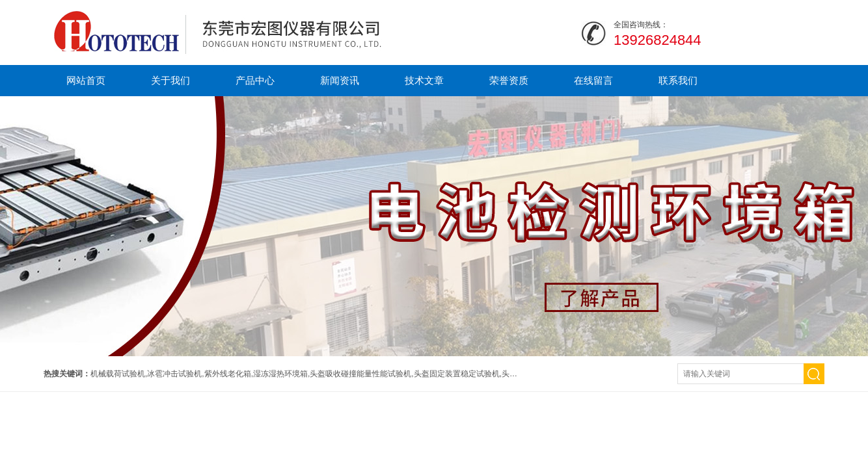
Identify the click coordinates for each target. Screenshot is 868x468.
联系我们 (678, 80)
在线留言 (593, 80)
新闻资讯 (340, 80)
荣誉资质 (509, 80)
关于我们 (170, 80)
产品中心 (255, 80)
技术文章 (424, 80)
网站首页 (86, 80)
